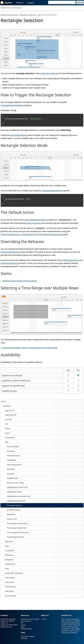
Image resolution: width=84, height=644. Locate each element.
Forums (23, 625)
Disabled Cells (12, 478)
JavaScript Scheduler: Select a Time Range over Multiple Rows (30, 347)
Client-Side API (11, 415)
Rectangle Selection (15, 505)
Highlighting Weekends (16, 500)
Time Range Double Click (17, 528)
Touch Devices (10, 586)
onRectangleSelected (52, 234)
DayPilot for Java (9, 391)
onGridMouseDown (19, 135)
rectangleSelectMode (51, 190)
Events (7, 428)
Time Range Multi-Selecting (18, 532)
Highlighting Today (14, 491)
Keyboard (9, 541)
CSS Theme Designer (28, 636)
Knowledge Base (26, 628)
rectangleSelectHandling (12, 105)
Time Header (10, 577)
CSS (6, 424)
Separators (11, 514)
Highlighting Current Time (17, 487)
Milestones (9, 555)
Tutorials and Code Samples (30, 619)
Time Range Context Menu (17, 523)
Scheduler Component (28, 15)
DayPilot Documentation (11, 8)
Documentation (26, 621)
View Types (9, 591)
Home (3, 401)
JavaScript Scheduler (49, 73)
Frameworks (10, 437)
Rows (7, 568)
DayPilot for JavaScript (12, 375)
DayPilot (6, 3)
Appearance (10, 410)
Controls (8, 419)
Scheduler (7, 405)
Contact (44, 619)
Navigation (9, 559)
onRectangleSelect (30, 234)
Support (31, 3)
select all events (34, 223)
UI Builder (24, 638)
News (23, 627)
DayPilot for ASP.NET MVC (13, 385)
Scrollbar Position (14, 509)
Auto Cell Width (13, 446)
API (22, 623)
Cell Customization (14, 464)
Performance (10, 564)
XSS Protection (11, 595)
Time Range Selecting (15, 537)
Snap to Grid (12, 518)
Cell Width (11, 469)
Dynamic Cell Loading (15, 482)
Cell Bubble (11, 460)
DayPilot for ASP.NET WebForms (16, 380)
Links (7, 546)
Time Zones (9, 582)
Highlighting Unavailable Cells (19, 496)
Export (7, 433)
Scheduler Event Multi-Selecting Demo (19, 280)
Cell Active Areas (13, 455)
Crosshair (11, 473)
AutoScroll (11, 451)
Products (20, 3)
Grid (7, 442)
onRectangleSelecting (10, 234)
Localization (10, 550)
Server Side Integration (14, 573)
